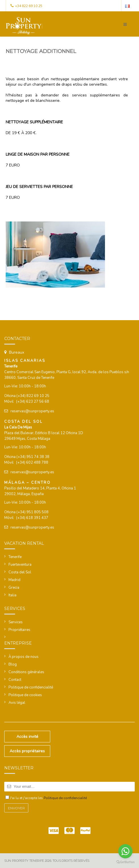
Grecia (14, 588)
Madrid (14, 580)
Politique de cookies (25, 695)
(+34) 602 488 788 (32, 462)
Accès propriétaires (27, 751)
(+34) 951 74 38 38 (33, 457)
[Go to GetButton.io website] (125, 862)
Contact (15, 680)
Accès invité (27, 737)
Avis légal (17, 703)
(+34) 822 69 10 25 (33, 396)
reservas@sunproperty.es (32, 411)
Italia (12, 595)
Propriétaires (19, 630)
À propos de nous (24, 657)
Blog (13, 664)
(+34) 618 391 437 (32, 518)
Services (16, 622)
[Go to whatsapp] (125, 851)
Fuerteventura (20, 565)
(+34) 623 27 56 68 (33, 402)
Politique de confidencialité (31, 687)
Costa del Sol (20, 572)
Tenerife (15, 557)
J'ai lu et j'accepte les (48, 798)
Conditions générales (26, 672)
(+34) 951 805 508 (32, 512)
